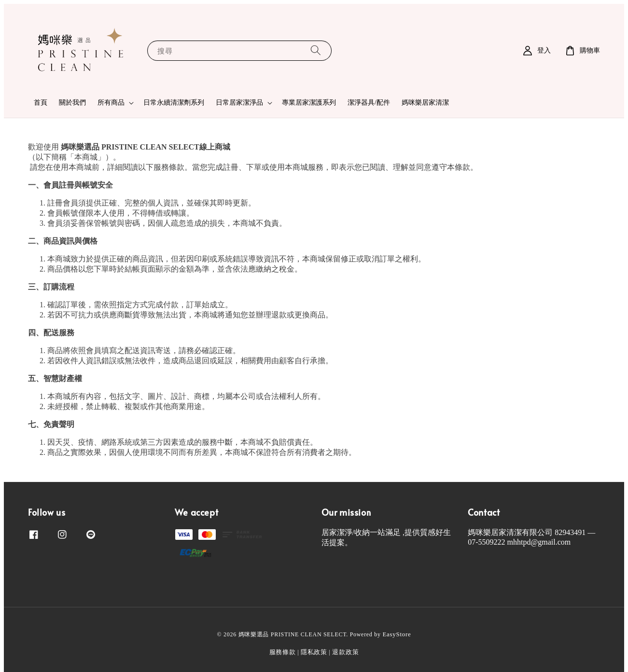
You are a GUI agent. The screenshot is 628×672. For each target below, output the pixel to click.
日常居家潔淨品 (239, 103)
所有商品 (111, 103)
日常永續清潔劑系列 (174, 103)
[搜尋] (316, 50)
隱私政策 (314, 652)
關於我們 (72, 103)
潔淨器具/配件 (369, 103)
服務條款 (283, 652)
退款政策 (345, 652)
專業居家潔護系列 (309, 103)
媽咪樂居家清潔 (425, 103)
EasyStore (397, 634)
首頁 (41, 103)
